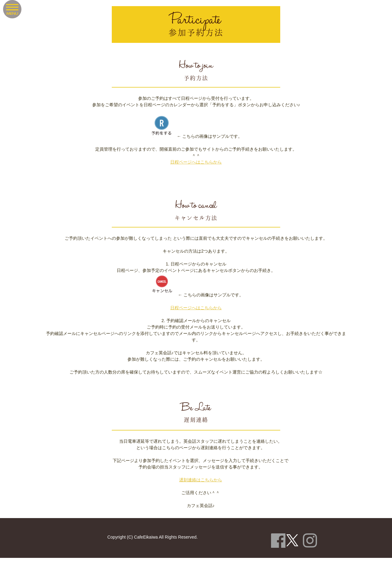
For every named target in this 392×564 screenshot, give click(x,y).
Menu (12, 9)
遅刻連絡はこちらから (201, 480)
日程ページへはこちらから (196, 162)
